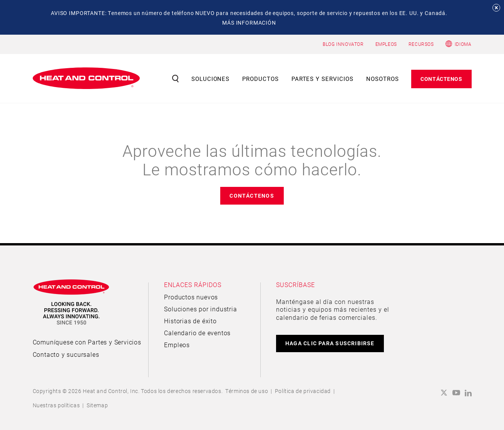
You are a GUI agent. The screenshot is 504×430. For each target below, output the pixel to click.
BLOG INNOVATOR (343, 44)
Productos (260, 79)
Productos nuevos (191, 297)
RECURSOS (421, 44)
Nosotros (383, 79)
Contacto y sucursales (66, 354)
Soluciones (211, 79)
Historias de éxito (190, 321)
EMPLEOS (386, 44)
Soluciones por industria (200, 309)
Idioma (463, 44)
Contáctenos (441, 79)
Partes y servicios (323, 79)
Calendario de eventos (197, 333)
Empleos (177, 345)
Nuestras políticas (56, 405)
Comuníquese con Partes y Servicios (87, 342)
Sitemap (97, 405)
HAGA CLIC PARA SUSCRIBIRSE (330, 343)
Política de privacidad (303, 391)
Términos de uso (247, 391)
